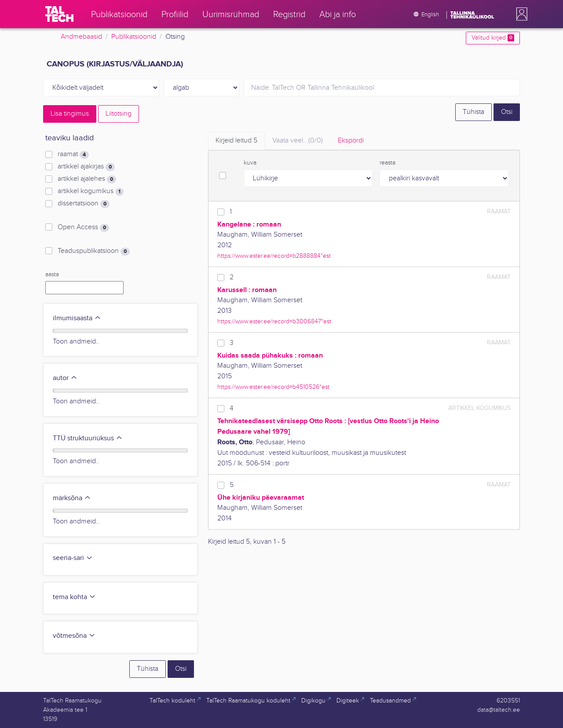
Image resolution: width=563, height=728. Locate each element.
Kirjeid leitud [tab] (236, 141)
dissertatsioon (84, 204)
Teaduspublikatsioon (94, 251)
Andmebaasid (81, 37)
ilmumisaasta (77, 318)
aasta (52, 274)
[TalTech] (59, 14)
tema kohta (74, 597)
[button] (520, 14)
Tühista (473, 112)
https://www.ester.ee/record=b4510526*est (273, 387)
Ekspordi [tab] (351, 141)
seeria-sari (73, 558)
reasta (388, 163)
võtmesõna (74, 636)
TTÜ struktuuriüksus (88, 438)
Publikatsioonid (134, 37)
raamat (73, 154)
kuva (250, 163)
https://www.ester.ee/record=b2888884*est (274, 256)
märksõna (72, 498)
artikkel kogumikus (91, 191)
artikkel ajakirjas (86, 167)
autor (65, 378)
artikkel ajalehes (87, 179)
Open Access (83, 227)
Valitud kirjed (493, 38)
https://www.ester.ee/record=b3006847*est (274, 321)
